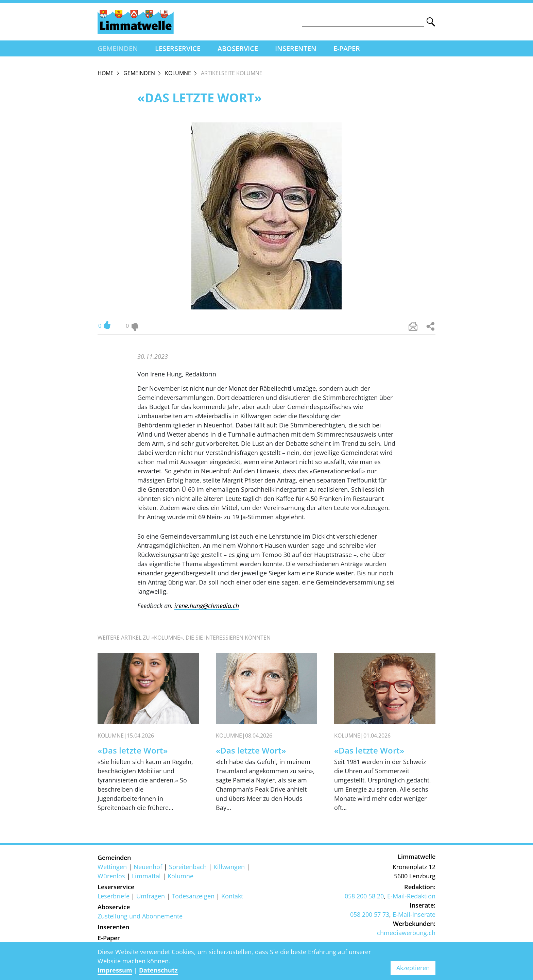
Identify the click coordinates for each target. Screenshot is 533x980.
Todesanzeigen (193, 896)
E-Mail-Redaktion (411, 896)
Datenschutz (158, 970)
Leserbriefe (114, 896)
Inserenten (296, 48)
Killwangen (229, 867)
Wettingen (112, 867)
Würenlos (111, 876)
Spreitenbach (188, 867)
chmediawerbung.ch (406, 933)
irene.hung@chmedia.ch (207, 606)
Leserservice (178, 48)
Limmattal (146, 876)
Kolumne (178, 73)
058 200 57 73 (370, 914)
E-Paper (347, 48)
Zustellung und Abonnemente (140, 916)
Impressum (115, 970)
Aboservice (238, 48)
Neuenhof (148, 867)
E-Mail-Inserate (414, 914)
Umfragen (151, 896)
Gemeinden (118, 48)
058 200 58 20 (364, 896)
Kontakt (232, 896)
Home (106, 73)
